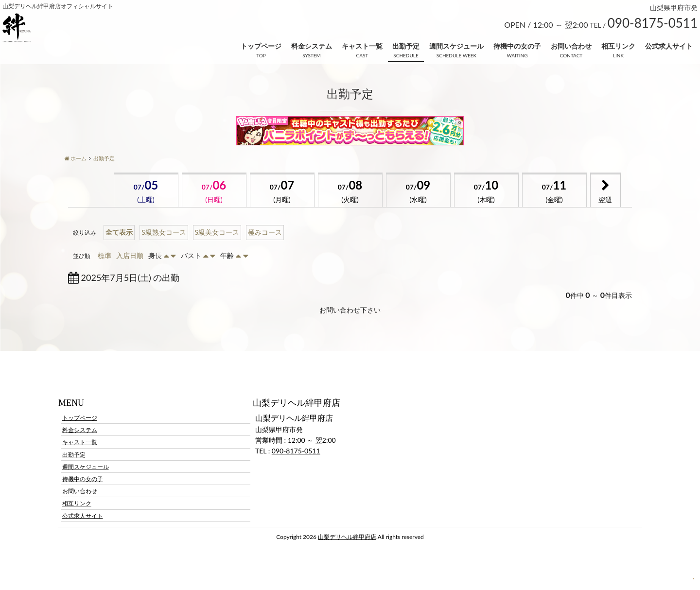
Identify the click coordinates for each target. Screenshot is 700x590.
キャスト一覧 (362, 46)
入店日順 (130, 255)
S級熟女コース (164, 232)
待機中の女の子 (517, 46)
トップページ (261, 46)
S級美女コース (217, 232)
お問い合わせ (571, 46)
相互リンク (618, 46)
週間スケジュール (456, 46)
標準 (105, 255)
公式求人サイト (669, 46)
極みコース (265, 232)
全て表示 (119, 232)
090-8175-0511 (296, 451)
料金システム (312, 46)
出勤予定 (406, 46)
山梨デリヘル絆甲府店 (347, 537)
